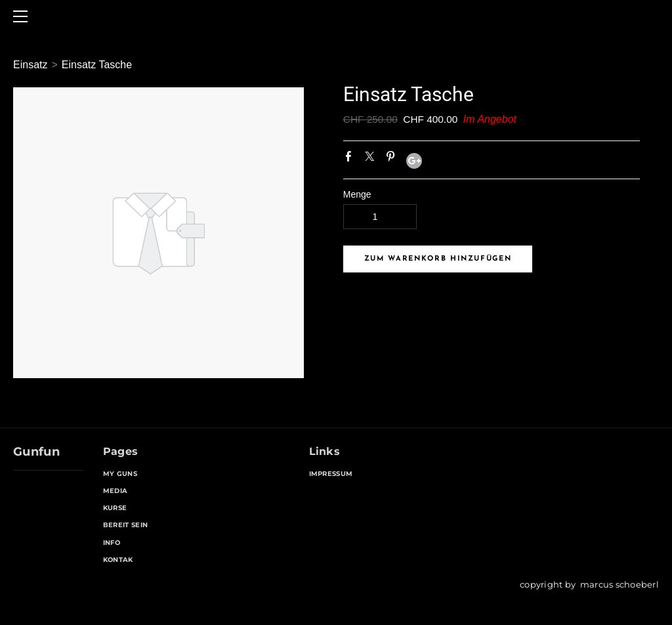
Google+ (414, 161)
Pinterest (393, 159)
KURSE (115, 508)
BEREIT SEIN (126, 525)
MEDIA (115, 491)
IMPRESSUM (331, 474)
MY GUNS (120, 474)
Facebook (351, 159)
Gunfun (36, 452)
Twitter (372, 159)
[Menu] (23, 16)
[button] (438, 259)
